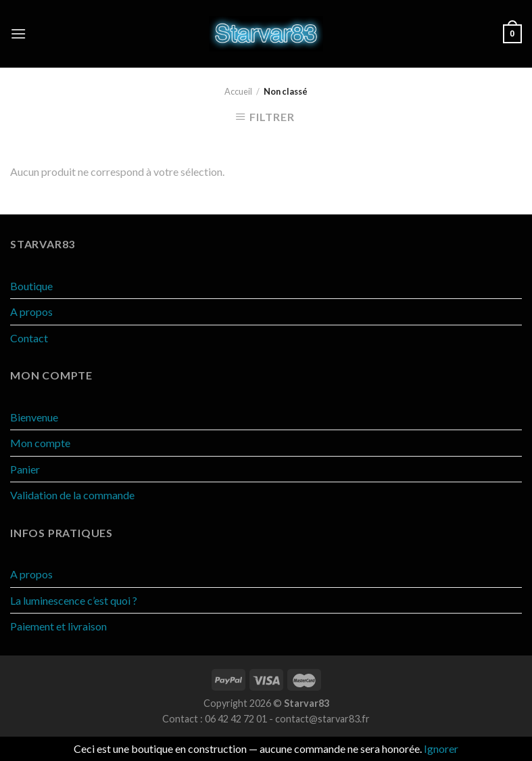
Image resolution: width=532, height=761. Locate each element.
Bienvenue (34, 417)
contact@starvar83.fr (322, 719)
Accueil (238, 91)
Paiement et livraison (58, 626)
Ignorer (441, 748)
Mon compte (40, 443)
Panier (25, 469)
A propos (31, 312)
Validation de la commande (72, 495)
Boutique (31, 286)
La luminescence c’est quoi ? (74, 600)
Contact (29, 338)
